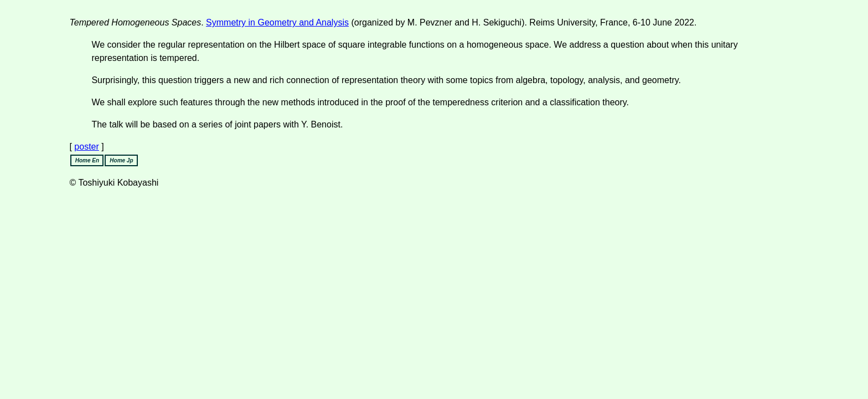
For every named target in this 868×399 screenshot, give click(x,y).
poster (86, 147)
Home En (87, 160)
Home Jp (121, 160)
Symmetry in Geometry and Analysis (277, 22)
